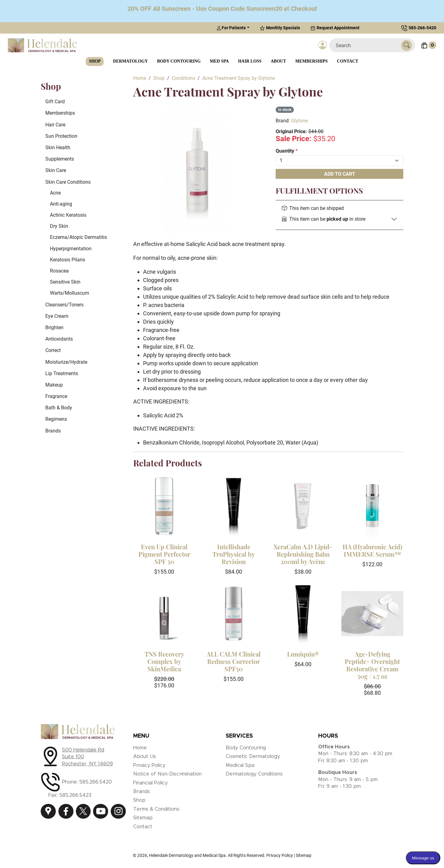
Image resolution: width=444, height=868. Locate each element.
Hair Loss (250, 61)
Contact (348, 61)
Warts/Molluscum (70, 293)
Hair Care (55, 125)
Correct (53, 350)
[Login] (323, 45)
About (278, 61)
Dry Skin (59, 226)
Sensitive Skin (65, 282)
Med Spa (220, 61)
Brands (53, 431)
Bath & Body (59, 408)
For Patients (231, 28)
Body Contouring (179, 61)
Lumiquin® (303, 654)
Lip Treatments (62, 373)
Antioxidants (59, 339)
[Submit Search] (407, 45)
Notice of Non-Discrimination (167, 774)
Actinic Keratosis (68, 215)
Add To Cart (340, 174)
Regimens (56, 419)
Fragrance (56, 396)
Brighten (54, 328)
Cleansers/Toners (64, 305)
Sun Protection (61, 136)
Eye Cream (57, 316)
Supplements (60, 159)
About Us (145, 756)
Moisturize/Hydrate (66, 362)
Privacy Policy (149, 765)
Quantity (287, 151)
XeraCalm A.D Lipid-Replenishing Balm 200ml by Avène (303, 554)
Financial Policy (150, 783)
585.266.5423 (75, 795)
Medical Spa (240, 765)
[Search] (368, 45)
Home (140, 748)
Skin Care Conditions (68, 182)
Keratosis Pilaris (68, 260)
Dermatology (130, 61)
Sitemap (143, 818)
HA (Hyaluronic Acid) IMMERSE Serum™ (372, 550)
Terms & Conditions (156, 809)
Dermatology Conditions (254, 774)
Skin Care (56, 170)
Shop (95, 61)
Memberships (312, 61)
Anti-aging (61, 204)
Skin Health (58, 147)
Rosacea (59, 271)
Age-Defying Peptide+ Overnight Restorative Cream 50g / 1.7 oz (372, 665)
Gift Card (55, 102)
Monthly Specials (280, 28)
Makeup (54, 385)
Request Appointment (335, 28)
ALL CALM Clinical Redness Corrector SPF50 (234, 661)
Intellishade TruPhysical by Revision (234, 554)
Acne (55, 193)
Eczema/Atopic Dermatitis (78, 237)
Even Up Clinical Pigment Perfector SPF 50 (164, 554)
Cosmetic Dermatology (253, 756)
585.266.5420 (96, 782)
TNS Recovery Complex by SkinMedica (164, 661)
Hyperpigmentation (71, 249)
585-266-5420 (422, 28)
